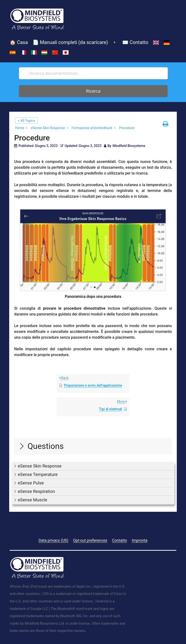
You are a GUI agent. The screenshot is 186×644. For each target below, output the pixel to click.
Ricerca (93, 91)
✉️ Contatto (135, 42)
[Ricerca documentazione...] (93, 73)
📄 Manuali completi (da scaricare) (70, 42)
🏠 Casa (19, 42)
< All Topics (26, 121)
